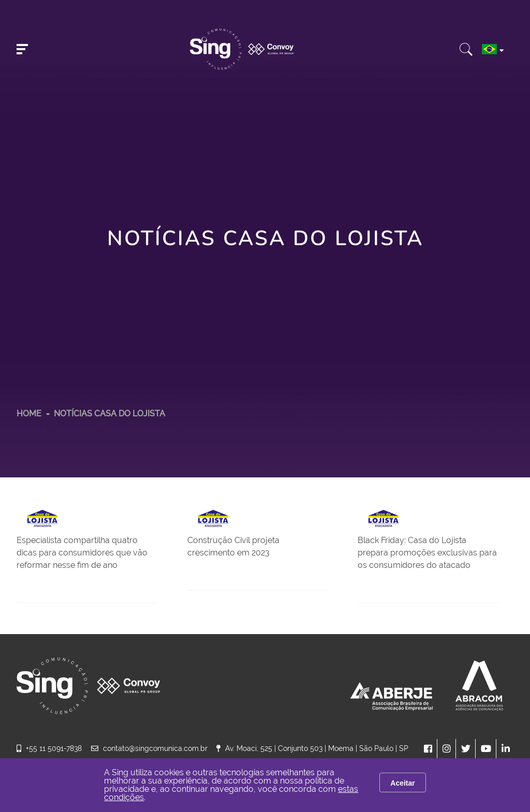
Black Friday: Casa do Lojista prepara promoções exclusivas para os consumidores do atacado (427, 553)
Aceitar (402, 783)
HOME (29, 413)
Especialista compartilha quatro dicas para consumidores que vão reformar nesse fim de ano (82, 553)
